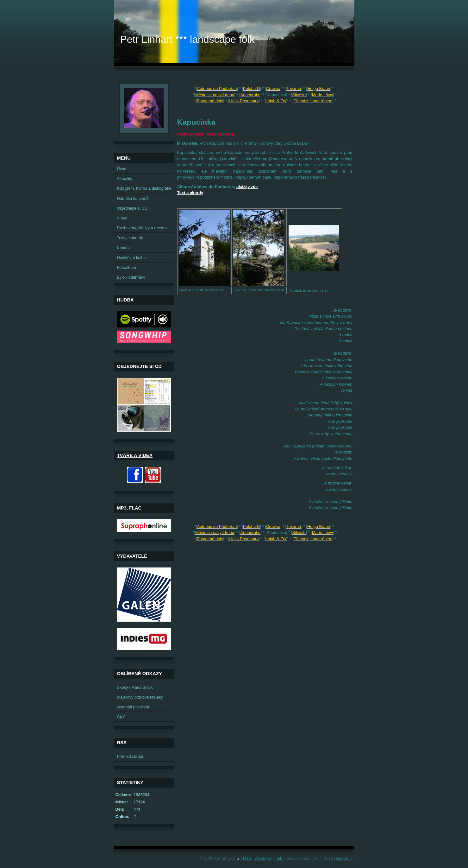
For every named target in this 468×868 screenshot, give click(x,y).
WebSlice (263, 858)
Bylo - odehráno (131, 277)
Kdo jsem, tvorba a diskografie (144, 188)
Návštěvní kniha (131, 258)
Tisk (279, 858)
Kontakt (124, 248)
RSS (247, 858)
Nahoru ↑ (345, 858)
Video (122, 218)
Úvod (122, 169)
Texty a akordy (130, 238)
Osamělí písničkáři (134, 707)
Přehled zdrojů (130, 756)
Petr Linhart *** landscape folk (187, 39)
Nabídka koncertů (133, 198)
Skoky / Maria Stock (135, 687)
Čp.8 (121, 717)
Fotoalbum (127, 267)
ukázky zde (247, 187)
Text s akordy (190, 193)
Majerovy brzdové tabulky (140, 697)
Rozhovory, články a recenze (143, 228)
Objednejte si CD (132, 208)
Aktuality (125, 178)
